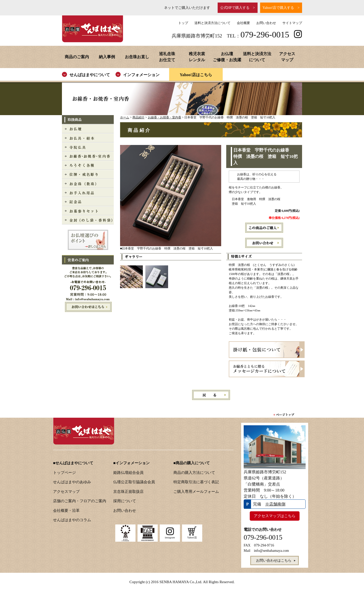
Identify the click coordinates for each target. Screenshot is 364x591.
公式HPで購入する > (238, 8)
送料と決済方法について (212, 23)
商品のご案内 (77, 57)
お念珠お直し (137, 57)
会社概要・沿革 (66, 511)
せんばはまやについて (90, 75)
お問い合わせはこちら (88, 307)
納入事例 (107, 57)
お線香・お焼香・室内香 (165, 117)
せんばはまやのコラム (72, 520)
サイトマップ (292, 23)
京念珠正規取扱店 (128, 492)
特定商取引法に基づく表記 (196, 482)
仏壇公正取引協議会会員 (134, 482)
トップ (183, 23)
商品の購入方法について (194, 473)
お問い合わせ (266, 23)
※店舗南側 (275, 504)
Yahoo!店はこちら (196, 75)
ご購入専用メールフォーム (196, 492)
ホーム (125, 117)
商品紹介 (139, 117)
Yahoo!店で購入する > (281, 8)
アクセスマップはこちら (275, 516)
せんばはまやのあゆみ (72, 482)
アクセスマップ (66, 492)
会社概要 (243, 23)
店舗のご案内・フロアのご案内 (80, 501)
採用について (125, 501)
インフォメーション (141, 75)
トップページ (64, 473)
